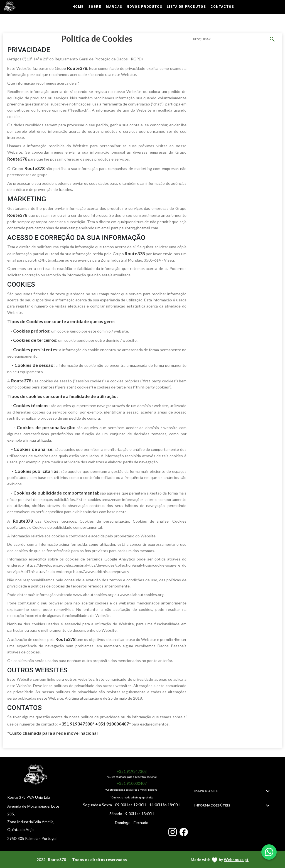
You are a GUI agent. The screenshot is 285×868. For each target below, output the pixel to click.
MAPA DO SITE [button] (206, 791)
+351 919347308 (132, 771)
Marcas (114, 7)
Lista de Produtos (186, 7)
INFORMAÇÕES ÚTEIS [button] (212, 805)
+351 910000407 (132, 783)
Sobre (95, 7)
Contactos (222, 7)
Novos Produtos (144, 7)
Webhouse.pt (236, 860)
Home (78, 7)
